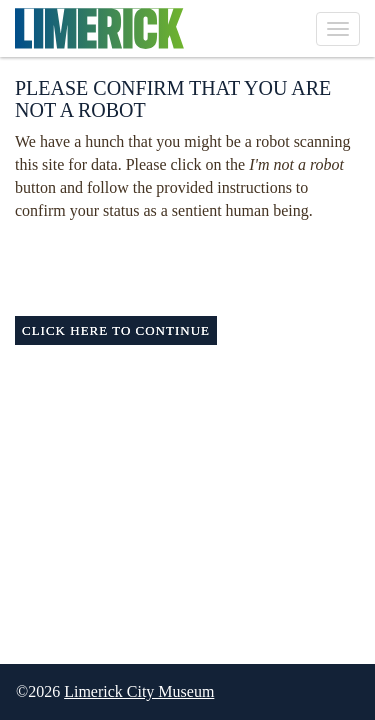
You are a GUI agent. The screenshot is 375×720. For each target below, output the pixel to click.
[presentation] (182, 262)
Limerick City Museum (139, 691)
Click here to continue (116, 330)
